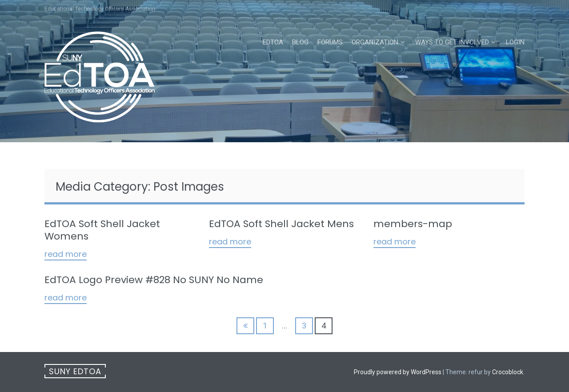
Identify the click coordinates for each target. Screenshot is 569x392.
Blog (300, 42)
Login (515, 42)
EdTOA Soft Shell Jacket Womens (102, 230)
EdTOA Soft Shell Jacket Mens (281, 224)
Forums (330, 42)
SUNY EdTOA (75, 371)
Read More (66, 255)
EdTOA (273, 42)
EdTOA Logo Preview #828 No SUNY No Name (154, 280)
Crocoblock (508, 372)
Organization (375, 42)
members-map (413, 224)
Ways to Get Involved (452, 42)
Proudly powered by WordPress (398, 372)
